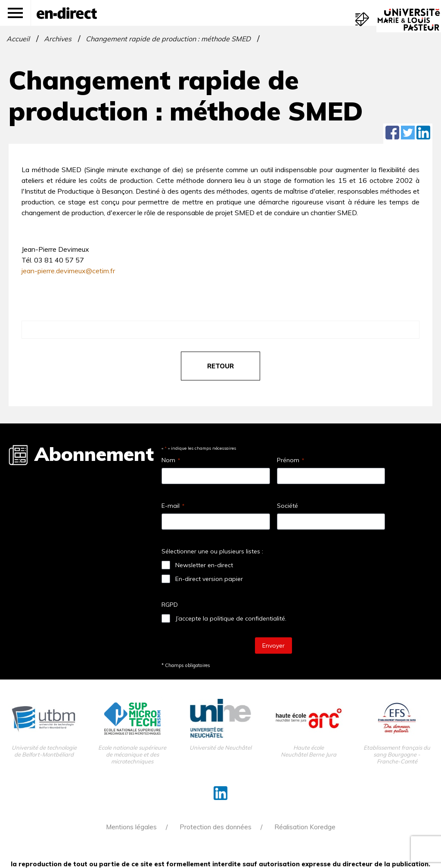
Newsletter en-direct (204, 565)
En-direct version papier (209, 579)
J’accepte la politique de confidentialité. (231, 618)
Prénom (290, 460)
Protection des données (216, 827)
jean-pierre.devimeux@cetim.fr (68, 271)
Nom (171, 460)
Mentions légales (131, 827)
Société (287, 506)
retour (220, 366)
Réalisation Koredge (305, 827)
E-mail (173, 506)
